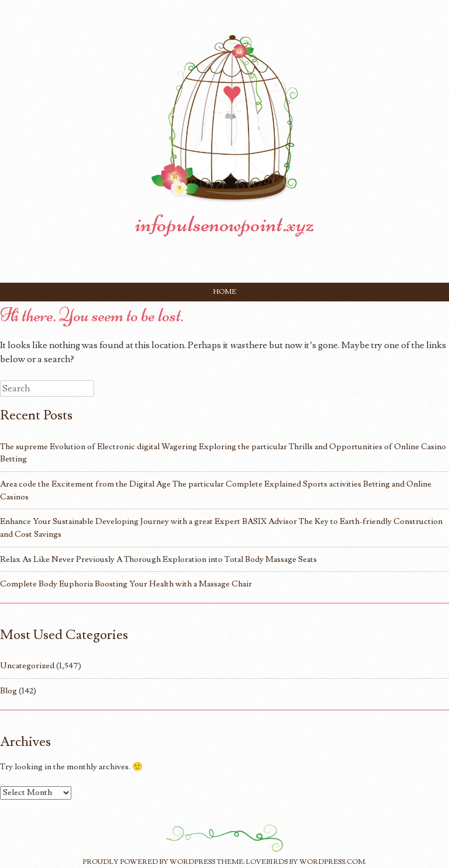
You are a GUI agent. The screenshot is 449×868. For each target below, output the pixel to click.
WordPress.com (332, 862)
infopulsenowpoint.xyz (225, 224)
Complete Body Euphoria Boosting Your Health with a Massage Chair (126, 584)
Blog (8, 691)
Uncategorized (27, 666)
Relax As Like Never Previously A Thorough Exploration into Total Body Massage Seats (158, 559)
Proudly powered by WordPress (149, 862)
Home (225, 292)
